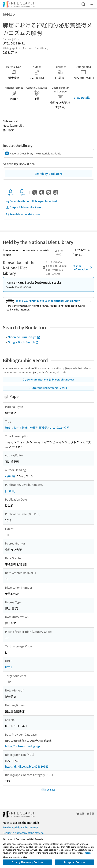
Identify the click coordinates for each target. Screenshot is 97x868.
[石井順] (10, 491)
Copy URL (22, 192)
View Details (82, 97)
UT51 (9, 667)
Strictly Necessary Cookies (27, 862)
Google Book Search (23, 342)
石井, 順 (10, 476)
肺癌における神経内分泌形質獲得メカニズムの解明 (37, 428)
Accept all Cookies (74, 862)
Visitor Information (83, 268)
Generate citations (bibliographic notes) (31, 201)
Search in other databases (23, 214)
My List (11, 192)
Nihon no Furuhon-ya (24, 337)
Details (88, 853)
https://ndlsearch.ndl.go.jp (22, 746)
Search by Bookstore (48, 174)
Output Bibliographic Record (25, 207)
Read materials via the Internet (20, 827)
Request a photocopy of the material (24, 833)
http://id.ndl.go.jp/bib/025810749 (27, 766)
